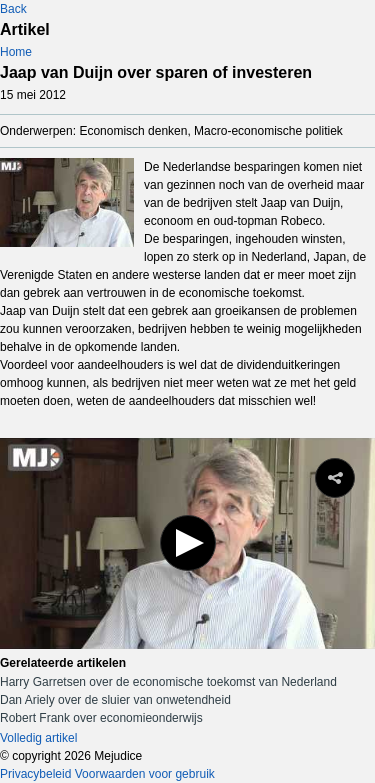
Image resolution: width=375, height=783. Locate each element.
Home (16, 52)
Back (13, 9)
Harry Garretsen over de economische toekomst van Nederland (168, 682)
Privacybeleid (35, 774)
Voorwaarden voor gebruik (145, 774)
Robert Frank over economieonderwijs (101, 718)
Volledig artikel (38, 738)
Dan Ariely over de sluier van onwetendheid (115, 700)
